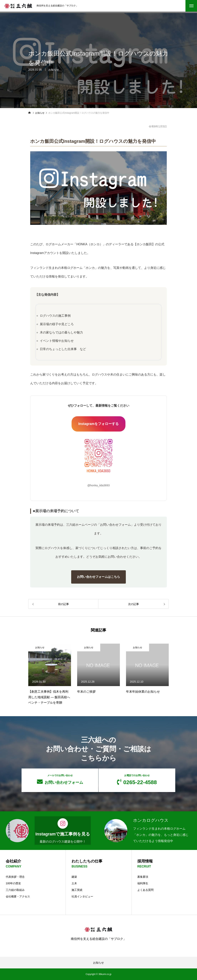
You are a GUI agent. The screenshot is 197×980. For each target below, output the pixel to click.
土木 (74, 883)
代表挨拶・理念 (15, 877)
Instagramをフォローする (98, 424)
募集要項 (143, 877)
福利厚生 (143, 883)
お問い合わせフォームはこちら (98, 577)
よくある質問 (145, 890)
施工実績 (77, 890)
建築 (74, 877)
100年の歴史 (13, 883)
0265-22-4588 (137, 780)
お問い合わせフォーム (60, 779)
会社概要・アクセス (18, 896)
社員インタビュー (82, 896)
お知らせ (54, 70)
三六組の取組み (15, 890)
